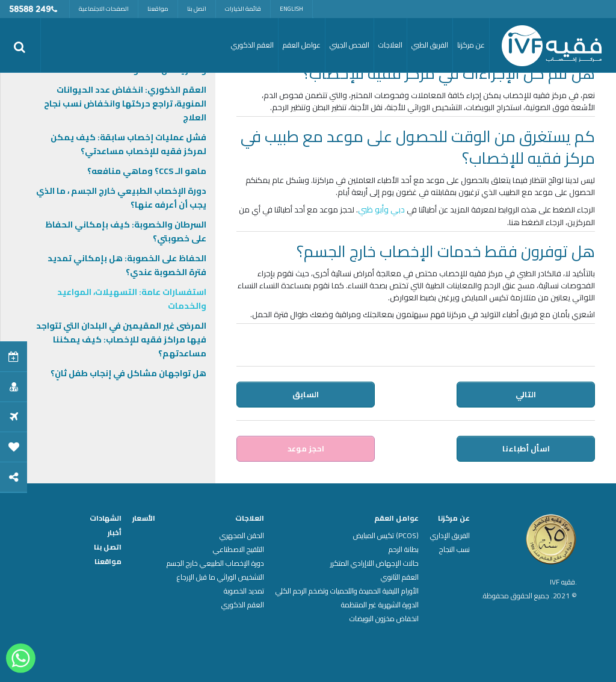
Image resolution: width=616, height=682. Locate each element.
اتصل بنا (197, 9)
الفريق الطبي (430, 45)
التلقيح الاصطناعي (239, 550)
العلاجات (250, 518)
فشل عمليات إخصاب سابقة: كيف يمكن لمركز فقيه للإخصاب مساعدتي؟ (128, 144)
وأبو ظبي (373, 209)
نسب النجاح (454, 550)
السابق (305, 394)
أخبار (115, 533)
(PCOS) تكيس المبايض (386, 536)
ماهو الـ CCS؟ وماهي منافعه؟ (147, 171)
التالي (526, 394)
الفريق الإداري (450, 536)
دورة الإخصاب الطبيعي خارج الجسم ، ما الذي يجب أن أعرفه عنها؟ (121, 198)
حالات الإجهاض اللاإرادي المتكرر (374, 563)
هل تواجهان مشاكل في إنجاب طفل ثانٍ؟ (128, 373)
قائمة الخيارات (243, 9)
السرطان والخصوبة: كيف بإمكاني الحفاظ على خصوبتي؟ (126, 231)
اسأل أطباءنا (527, 448)
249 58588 (30, 10)
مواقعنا (158, 9)
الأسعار (144, 518)
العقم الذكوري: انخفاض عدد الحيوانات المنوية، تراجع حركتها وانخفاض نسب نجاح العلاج (125, 104)
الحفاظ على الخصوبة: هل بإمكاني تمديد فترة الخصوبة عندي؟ (127, 265)
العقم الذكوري (243, 605)
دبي (398, 209)
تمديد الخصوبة (244, 591)
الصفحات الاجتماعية (104, 9)
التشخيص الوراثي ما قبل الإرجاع (220, 577)
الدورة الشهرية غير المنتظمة (380, 605)
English (291, 9)
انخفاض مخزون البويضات (384, 619)
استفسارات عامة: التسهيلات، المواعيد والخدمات (132, 299)
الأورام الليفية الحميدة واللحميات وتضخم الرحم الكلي (347, 591)
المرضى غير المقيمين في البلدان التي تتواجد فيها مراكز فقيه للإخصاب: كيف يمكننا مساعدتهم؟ (121, 339)
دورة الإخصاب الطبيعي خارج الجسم (215, 563)
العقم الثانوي (400, 577)
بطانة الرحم (404, 550)
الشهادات (106, 518)
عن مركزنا (454, 518)
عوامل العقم (396, 518)
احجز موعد (305, 448)
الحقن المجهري (242, 536)
